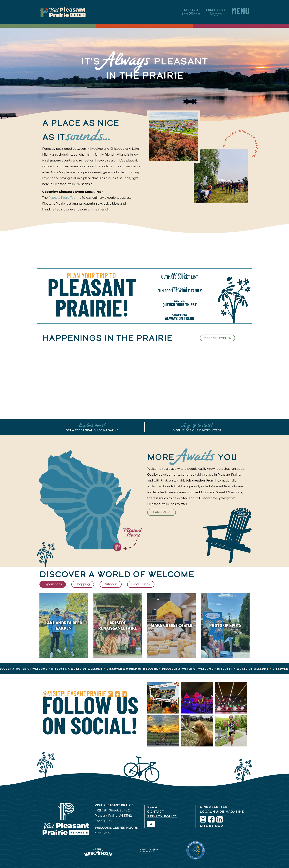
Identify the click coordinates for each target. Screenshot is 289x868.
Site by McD (211, 826)
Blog (152, 807)
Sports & (191, 12)
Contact (156, 812)
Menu (240, 12)
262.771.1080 (104, 821)
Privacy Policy (162, 817)
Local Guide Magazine (222, 812)
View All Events (217, 338)
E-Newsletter (214, 807)
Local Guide (216, 12)
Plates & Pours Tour (63, 198)
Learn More (162, 512)
